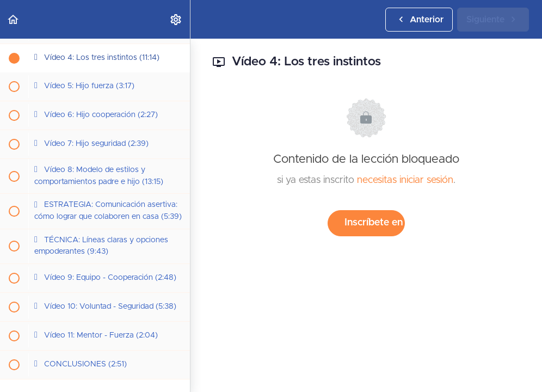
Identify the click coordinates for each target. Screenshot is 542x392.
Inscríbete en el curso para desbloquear (375, 223)
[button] (14, 19)
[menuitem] (176, 19)
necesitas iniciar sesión (405, 180)
